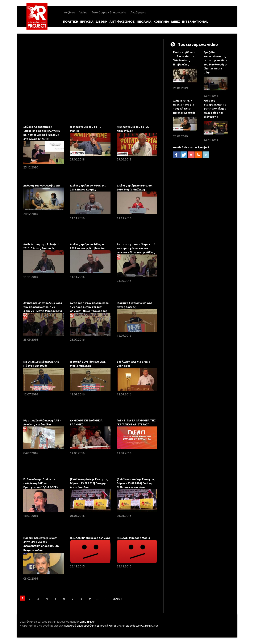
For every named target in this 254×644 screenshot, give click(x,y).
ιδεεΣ (176, 22)
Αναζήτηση (138, 12)
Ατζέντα (70, 12)
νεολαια (144, 22)
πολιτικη (71, 22)
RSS (199, 155)
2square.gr (87, 622)
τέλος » (117, 599)
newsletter (206, 155)
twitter (184, 155)
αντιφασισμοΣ (122, 22)
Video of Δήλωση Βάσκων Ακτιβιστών (90, 80)
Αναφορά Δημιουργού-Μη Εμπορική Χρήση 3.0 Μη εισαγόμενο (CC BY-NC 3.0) (111, 626)
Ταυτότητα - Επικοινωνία (109, 12)
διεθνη (101, 22)
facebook (176, 155)
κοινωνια (161, 22)
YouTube (191, 155)
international (195, 22)
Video (83, 12)
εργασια (87, 22)
